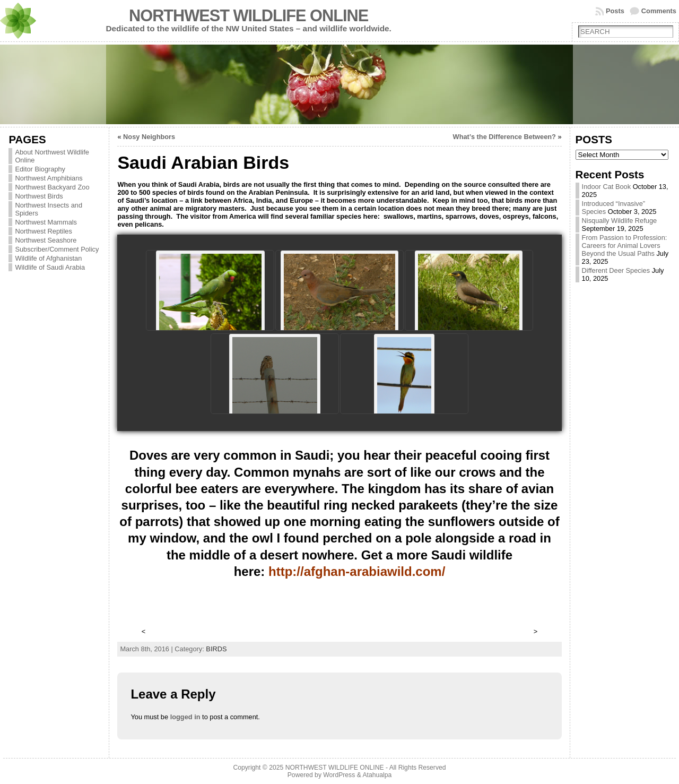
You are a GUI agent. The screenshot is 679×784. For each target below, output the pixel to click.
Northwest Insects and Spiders (49, 209)
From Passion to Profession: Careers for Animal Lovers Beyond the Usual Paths (625, 245)
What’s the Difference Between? (504, 137)
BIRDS (216, 649)
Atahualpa (377, 775)
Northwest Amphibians (49, 178)
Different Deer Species (616, 270)
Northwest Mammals (46, 222)
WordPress (339, 775)
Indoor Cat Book (606, 187)
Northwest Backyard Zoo (52, 187)
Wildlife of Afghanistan (48, 258)
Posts (615, 11)
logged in (185, 717)
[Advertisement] (341, 610)
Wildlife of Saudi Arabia (50, 267)
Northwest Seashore (46, 240)
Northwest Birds (39, 196)
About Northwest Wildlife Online (52, 156)
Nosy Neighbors (149, 137)
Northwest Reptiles (43, 231)
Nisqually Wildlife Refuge (620, 221)
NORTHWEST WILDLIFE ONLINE (249, 16)
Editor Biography (40, 169)
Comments (659, 11)
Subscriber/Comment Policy (57, 249)
